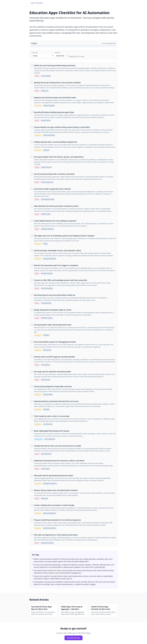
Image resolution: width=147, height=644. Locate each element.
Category (34, 53)
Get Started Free (73, 638)
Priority (58, 53)
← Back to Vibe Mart (36, 3)
